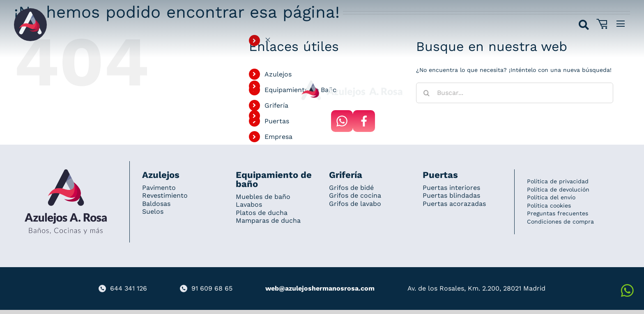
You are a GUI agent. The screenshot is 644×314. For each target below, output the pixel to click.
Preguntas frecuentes (558, 213)
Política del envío (551, 197)
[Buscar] (426, 93)
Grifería (276, 105)
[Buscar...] (515, 93)
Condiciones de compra (560, 222)
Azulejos (278, 74)
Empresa (278, 137)
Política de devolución (558, 189)
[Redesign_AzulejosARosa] (66, 172)
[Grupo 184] (30, 11)
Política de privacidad (558, 181)
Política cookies (549, 205)
